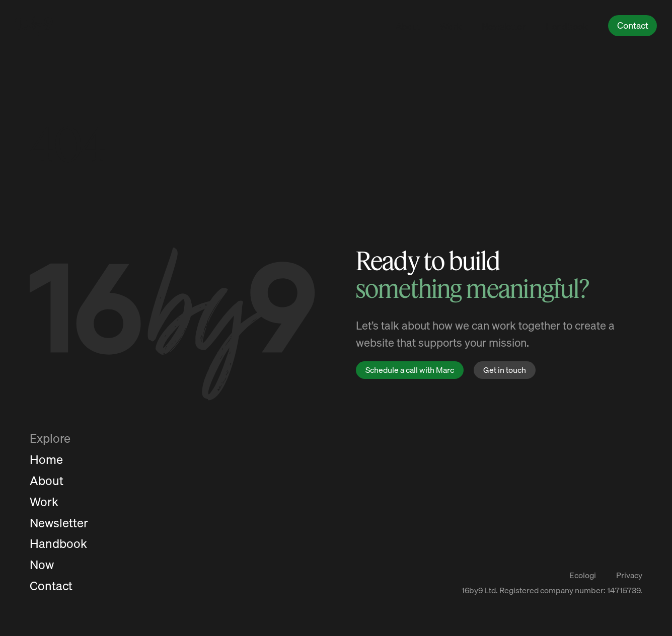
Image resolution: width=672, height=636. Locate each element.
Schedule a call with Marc (410, 370)
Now (42, 565)
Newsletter (504, 26)
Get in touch (505, 370)
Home (46, 459)
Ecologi (583, 575)
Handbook (567, 26)
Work (451, 26)
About (408, 26)
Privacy (629, 575)
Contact (633, 25)
